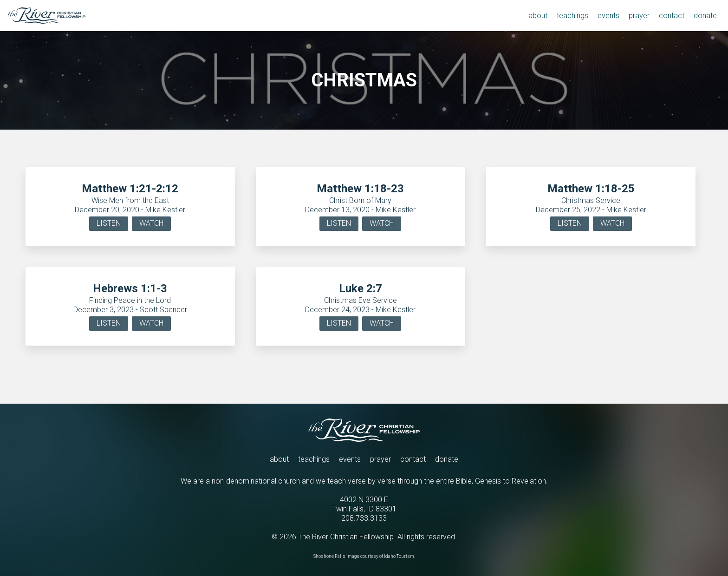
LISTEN (109, 223)
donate (447, 459)
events (350, 459)
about (279, 459)
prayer (380, 459)
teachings (314, 459)
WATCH (151, 223)
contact (413, 459)
